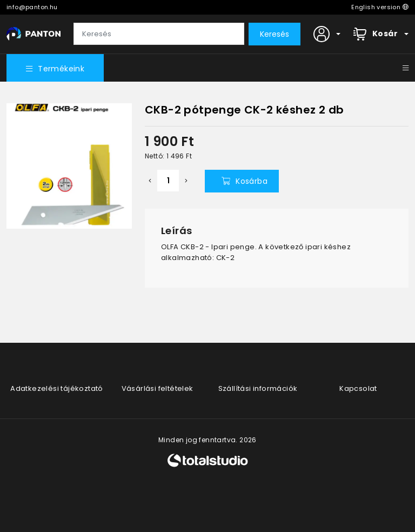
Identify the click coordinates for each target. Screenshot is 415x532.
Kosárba (245, 181)
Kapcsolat (358, 388)
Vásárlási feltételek (158, 388)
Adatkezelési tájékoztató (57, 388)
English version (380, 7)
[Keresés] (159, 34)
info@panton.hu (32, 7)
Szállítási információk (258, 388)
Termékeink (55, 69)
